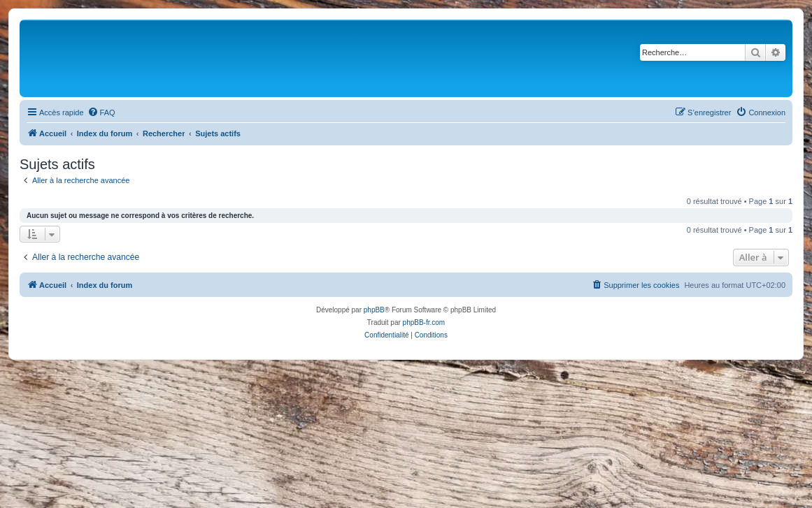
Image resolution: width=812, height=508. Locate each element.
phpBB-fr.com (424, 322)
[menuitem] (101, 113)
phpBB (374, 310)
